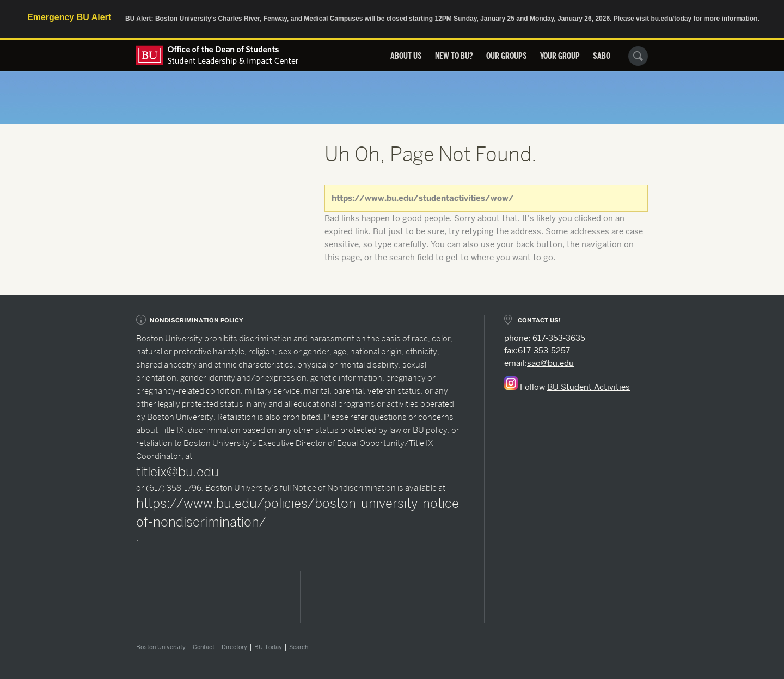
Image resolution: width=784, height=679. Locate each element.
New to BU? (454, 56)
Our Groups (507, 56)
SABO (602, 56)
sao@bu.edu (550, 363)
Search (299, 647)
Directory (234, 647)
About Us (406, 56)
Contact (204, 647)
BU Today (268, 647)
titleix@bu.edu (177, 472)
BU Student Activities (589, 387)
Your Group (560, 56)
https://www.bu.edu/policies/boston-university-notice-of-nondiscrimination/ (300, 513)
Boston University (161, 647)
